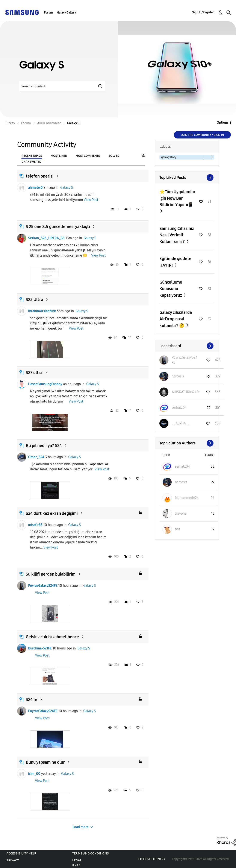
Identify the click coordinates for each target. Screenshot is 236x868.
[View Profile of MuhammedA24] (187, 498)
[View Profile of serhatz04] (179, 408)
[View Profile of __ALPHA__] (181, 423)
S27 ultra (34, 372)
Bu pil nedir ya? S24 (44, 445)
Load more (81, 827)
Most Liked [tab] (59, 156)
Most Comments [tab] (88, 156)
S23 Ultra (34, 299)
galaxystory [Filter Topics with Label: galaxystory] (169, 157)
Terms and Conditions (91, 854)
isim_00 (34, 774)
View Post (91, 200)
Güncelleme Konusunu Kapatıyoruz (171, 289)
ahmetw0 (35, 188)
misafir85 (35, 525)
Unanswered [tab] (31, 162)
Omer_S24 (36, 457)
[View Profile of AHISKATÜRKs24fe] (186, 392)
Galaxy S (67, 188)
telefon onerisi (40, 176)
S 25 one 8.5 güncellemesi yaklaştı (58, 227)
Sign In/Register (203, 12)
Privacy (13, 860)
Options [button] (223, 122)
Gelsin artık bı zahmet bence (52, 637)
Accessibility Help (21, 854)
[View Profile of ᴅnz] (178, 529)
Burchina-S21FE (40, 648)
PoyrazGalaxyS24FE (43, 586)
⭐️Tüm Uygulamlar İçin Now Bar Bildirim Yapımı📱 (177, 198)
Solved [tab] (114, 156)
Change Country (152, 859)
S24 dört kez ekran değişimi (52, 513)
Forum (48, 13)
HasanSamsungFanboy (45, 384)
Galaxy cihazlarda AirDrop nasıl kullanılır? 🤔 (176, 319)
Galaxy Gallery (67, 13)
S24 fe (32, 699)
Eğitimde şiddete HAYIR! (175, 262)
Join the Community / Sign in (202, 135)
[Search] (62, 86)
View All (187, 178)
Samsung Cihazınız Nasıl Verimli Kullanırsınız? (177, 235)
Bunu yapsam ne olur (45, 762)
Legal (77, 860)
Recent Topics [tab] (32, 156)
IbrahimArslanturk (42, 311)
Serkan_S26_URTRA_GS (46, 238)
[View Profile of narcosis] (178, 376)
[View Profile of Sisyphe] (181, 513)
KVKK (76, 865)
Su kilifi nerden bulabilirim (51, 574)
